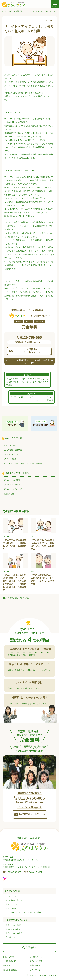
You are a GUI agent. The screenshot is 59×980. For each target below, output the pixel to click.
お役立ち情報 (9, 957)
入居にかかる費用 (12, 484)
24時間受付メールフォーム (32, 814)
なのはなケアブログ (38, 957)
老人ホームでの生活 (13, 489)
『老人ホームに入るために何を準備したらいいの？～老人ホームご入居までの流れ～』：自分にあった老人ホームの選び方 (14, 583)
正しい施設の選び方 (13, 450)
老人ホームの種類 (12, 480)
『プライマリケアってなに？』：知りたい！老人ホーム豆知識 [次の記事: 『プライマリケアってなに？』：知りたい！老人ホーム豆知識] (31, 397)
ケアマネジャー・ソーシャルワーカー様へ (23, 463)
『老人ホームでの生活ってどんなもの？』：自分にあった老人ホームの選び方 (43, 544)
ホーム (4, 11)
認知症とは (9, 494)
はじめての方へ (12, 896)
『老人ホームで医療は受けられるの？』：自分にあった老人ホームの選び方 (14, 544)
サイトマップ (35, 970)
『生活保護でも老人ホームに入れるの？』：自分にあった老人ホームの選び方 (43, 580)
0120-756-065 (15, 872)
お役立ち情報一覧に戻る (17, 598)
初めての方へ (10, 445)
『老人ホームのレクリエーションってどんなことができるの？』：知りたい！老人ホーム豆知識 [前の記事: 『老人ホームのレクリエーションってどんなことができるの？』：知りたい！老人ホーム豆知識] (27, 379)
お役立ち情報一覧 (16, 11)
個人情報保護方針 (10, 970)
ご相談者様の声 (9, 961)
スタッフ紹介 (10, 459)
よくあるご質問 (36, 961)
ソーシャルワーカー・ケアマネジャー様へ (23, 912)
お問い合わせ (35, 965)
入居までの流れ (11, 454)
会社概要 (7, 965)
